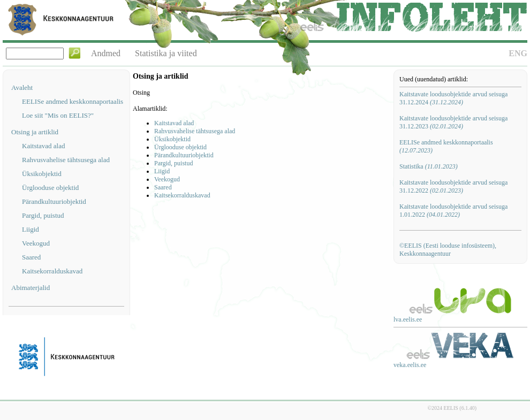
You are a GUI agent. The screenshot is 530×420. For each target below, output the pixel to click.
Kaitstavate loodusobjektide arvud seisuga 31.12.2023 (453, 122)
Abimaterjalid (31, 288)
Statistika (429, 166)
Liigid (31, 229)
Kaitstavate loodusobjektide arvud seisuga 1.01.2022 (453, 211)
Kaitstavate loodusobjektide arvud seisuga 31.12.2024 (453, 98)
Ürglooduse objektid (50, 188)
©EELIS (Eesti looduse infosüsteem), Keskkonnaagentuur (448, 250)
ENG (518, 53)
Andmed (106, 53)
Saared (31, 257)
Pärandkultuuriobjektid (54, 201)
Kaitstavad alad (44, 146)
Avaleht (22, 87)
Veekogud (36, 243)
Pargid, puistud (43, 215)
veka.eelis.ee (410, 365)
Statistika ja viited (166, 53)
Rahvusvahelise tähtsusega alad (66, 160)
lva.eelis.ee (408, 319)
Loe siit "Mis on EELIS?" (58, 115)
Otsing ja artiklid (35, 132)
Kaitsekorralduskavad (52, 271)
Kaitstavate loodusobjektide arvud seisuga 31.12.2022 (453, 186)
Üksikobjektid (42, 174)
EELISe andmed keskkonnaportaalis (73, 101)
